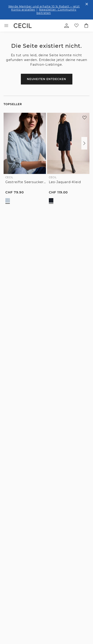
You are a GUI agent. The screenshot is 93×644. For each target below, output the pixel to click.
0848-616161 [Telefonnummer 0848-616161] (17, 339)
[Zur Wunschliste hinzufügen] (41, 118)
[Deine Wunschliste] (76, 26)
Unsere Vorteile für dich (47, 401)
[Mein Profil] (67, 26)
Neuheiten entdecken (46, 79)
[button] (84, 143)
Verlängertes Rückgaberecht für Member (69, 428)
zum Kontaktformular (44, 374)
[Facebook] (7, 385)
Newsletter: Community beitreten (57, 11)
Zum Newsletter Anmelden (47, 293)
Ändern (69, 609)
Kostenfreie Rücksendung (24, 453)
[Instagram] (16, 385)
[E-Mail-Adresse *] (46, 278)
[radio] (8, 200)
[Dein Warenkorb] (86, 26)
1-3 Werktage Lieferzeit (24, 424)
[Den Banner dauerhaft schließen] (87, 4)
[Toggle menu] (6, 26)
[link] (23, 26)
